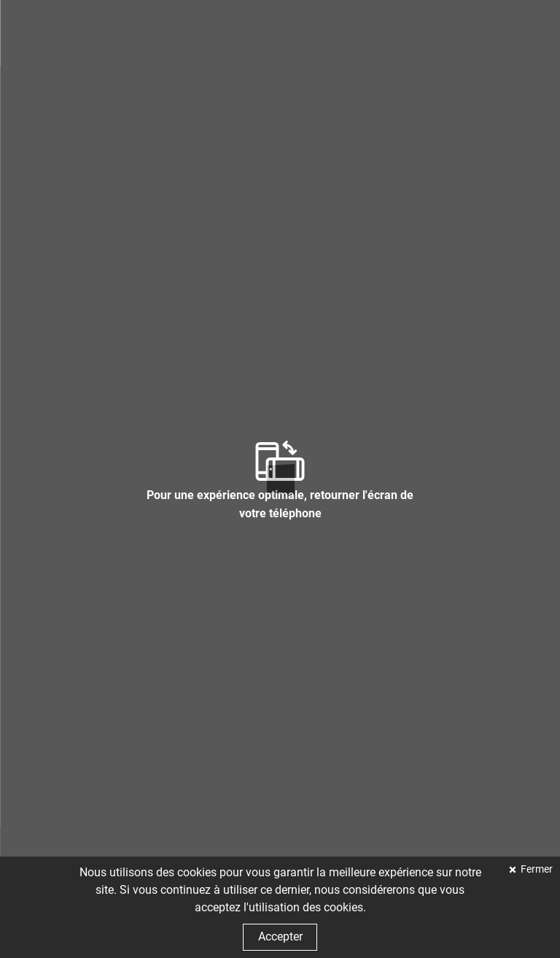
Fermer (536, 869)
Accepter (280, 936)
